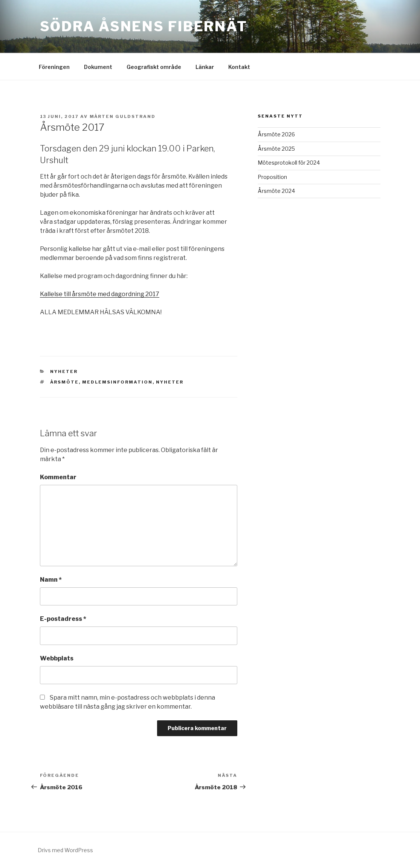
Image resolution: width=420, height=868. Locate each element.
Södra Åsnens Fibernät (144, 26)
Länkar (205, 67)
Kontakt (239, 67)
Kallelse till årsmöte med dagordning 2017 (100, 294)
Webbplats (57, 658)
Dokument (98, 67)
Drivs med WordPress (65, 850)
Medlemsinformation (117, 382)
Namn (51, 580)
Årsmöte (64, 382)
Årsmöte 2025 (276, 149)
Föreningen (54, 67)
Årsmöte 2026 (276, 134)
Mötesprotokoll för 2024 (289, 163)
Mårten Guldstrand (123, 116)
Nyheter (64, 371)
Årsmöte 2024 (276, 191)
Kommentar (58, 477)
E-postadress (63, 619)
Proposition (272, 177)
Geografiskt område (154, 67)
